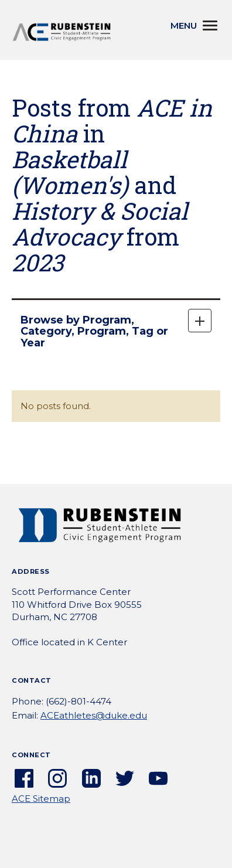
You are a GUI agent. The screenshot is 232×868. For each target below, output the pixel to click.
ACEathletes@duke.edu (94, 715)
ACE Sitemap (41, 799)
